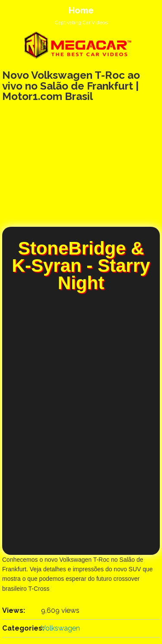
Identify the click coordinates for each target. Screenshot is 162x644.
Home (81, 10)
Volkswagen (60, 628)
